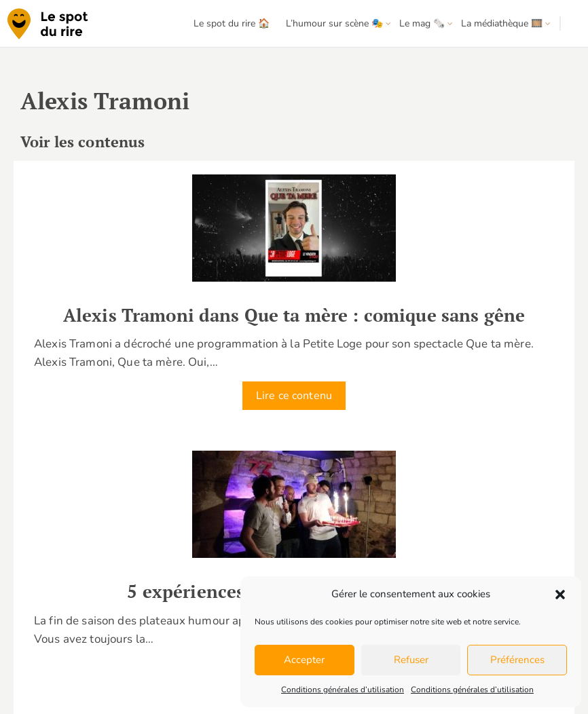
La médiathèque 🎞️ (502, 23)
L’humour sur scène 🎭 (334, 23)
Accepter (304, 660)
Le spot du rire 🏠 (232, 23)
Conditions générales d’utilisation (343, 690)
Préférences (517, 660)
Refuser (411, 660)
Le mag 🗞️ (422, 23)
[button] (560, 595)
